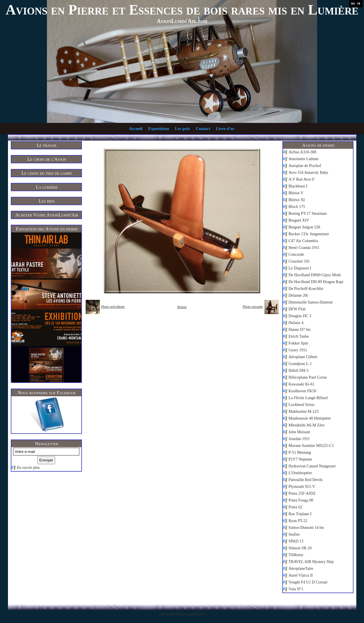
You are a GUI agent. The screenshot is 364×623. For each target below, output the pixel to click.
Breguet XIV (299, 220)
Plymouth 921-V (302, 487)
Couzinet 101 (299, 261)
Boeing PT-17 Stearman (308, 213)
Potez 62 (296, 507)
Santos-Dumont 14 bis (306, 528)
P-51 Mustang (300, 452)
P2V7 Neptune (300, 459)
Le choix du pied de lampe (47, 173)
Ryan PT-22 (298, 521)
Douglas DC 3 (300, 316)
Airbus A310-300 (303, 152)
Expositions (159, 129)
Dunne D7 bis (300, 330)
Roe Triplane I (300, 514)
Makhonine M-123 (304, 411)
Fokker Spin (298, 343)
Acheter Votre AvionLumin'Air (47, 215)
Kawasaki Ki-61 (302, 384)
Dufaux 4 (296, 323)
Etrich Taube (299, 336)
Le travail (47, 145)
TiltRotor (296, 555)
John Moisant (299, 432)
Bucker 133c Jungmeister (309, 234)
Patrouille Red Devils (306, 480)
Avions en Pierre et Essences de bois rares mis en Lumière (182, 10)
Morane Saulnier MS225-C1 (311, 446)
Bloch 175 (297, 207)
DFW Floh (297, 309)
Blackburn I (298, 186)
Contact (203, 129)
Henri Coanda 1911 (304, 248)
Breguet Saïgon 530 (304, 227)
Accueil (136, 129)
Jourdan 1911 (299, 439)
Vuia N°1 (296, 589)
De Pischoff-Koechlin (306, 289)
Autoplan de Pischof (305, 166)
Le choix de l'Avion (47, 159)
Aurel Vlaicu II (301, 575)
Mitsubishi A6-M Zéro (307, 425)
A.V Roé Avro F (302, 179)
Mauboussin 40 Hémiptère (310, 418)
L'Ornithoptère (300, 473)
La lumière (47, 187)
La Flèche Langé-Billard (308, 398)
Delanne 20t (298, 295)
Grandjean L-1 (300, 364)
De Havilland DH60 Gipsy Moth (315, 275)
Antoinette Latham (304, 159)
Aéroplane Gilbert (303, 357)
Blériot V (296, 193)
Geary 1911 (298, 350)
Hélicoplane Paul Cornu (308, 377)
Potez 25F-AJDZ (302, 493)
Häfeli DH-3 (299, 371)
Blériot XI (297, 200)
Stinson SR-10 (300, 548)
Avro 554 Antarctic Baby (309, 173)
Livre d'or (225, 129)
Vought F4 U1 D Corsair (308, 582)
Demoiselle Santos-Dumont (311, 302)
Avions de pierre (318, 145)
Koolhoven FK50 (303, 391)
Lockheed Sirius (302, 405)
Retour (182, 307)
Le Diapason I (300, 268)
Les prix (182, 129)
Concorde (296, 254)
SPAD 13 (296, 541)
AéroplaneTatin (301, 569)
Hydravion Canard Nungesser (312, 466)
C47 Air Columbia (303, 241)
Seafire (294, 534)
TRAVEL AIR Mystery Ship (311, 562)
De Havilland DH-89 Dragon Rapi (316, 282)
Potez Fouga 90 (301, 500)
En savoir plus (28, 468)
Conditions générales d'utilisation (182, 614)
